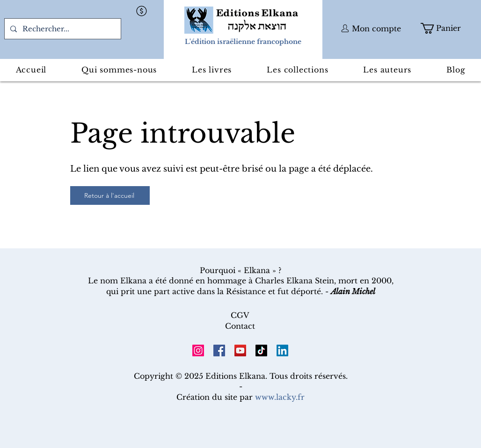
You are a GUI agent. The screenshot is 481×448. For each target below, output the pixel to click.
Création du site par (240, 397)
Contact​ (240, 326)
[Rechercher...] (62, 29)
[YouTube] (240, 350)
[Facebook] (219, 350)
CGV (240, 315)
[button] (141, 11)
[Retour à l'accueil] (110, 195)
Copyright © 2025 (170, 376)
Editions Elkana (235, 376)
